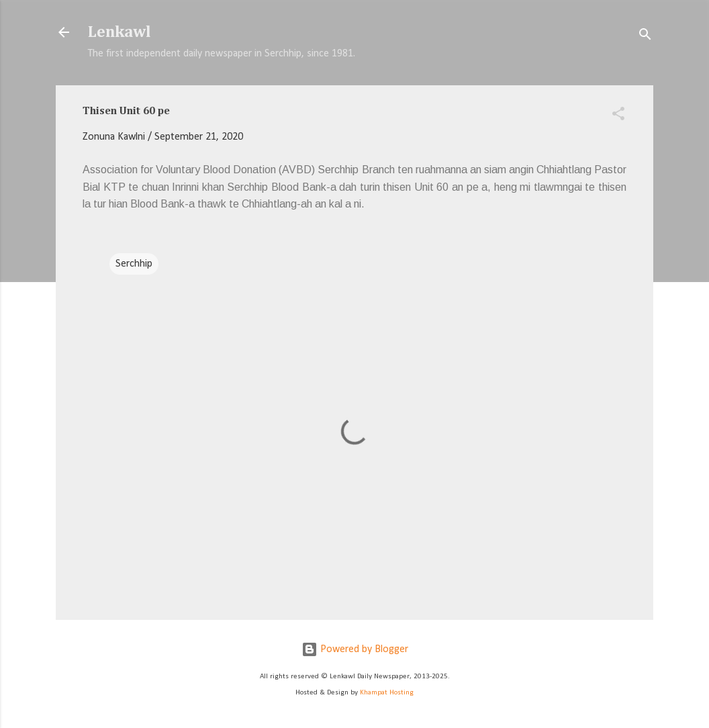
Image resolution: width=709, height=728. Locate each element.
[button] (618, 116)
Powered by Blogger (355, 649)
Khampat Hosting (387, 693)
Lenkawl (120, 32)
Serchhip (134, 264)
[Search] (645, 37)
